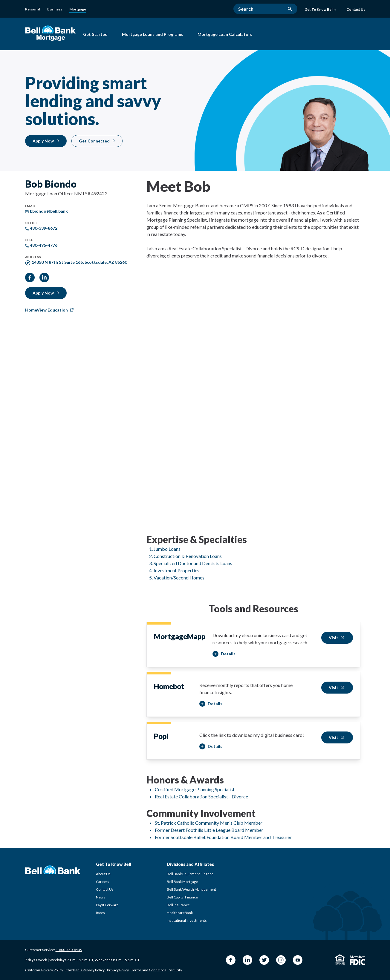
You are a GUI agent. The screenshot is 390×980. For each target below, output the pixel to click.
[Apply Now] (46, 141)
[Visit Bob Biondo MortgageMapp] (337, 638)
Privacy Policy (118, 970)
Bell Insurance (178, 905)
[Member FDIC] (357, 960)
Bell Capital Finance (182, 897)
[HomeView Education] (50, 310)
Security (175, 970)
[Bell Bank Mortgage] (51, 33)
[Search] (265, 9)
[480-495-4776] (44, 245)
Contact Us (105, 889)
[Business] (55, 9)
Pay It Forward (107, 905)
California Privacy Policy (44, 970)
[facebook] (30, 277)
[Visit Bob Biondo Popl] (337, 737)
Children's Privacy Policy (85, 970)
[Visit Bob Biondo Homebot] (337, 688)
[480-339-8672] (44, 228)
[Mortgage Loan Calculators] (225, 35)
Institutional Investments (187, 920)
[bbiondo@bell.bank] (49, 211)
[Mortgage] (78, 10)
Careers (103, 882)
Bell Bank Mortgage (182, 882)
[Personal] (33, 9)
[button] (224, 654)
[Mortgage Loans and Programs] (153, 35)
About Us (103, 874)
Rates (100, 913)
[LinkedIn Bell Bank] (247, 960)
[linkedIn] (44, 277)
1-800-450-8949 (69, 950)
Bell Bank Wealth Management (191, 889)
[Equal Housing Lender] (340, 960)
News (101, 897)
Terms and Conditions (149, 970)
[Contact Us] (356, 10)
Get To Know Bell (320, 10)
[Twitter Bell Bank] (264, 960)
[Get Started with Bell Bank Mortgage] (95, 35)
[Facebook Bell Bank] (231, 960)
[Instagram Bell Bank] (281, 960)
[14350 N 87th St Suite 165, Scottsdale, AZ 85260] (79, 262)
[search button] (290, 9)
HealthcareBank (180, 913)
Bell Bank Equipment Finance (190, 874)
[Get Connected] (97, 141)
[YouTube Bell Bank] (298, 960)
